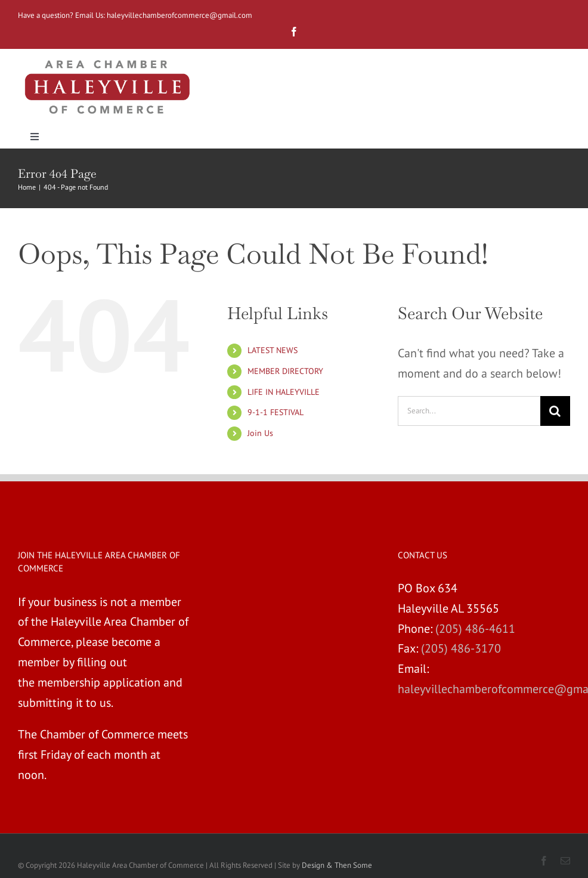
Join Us (260, 433)
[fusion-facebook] (294, 32)
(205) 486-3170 (461, 648)
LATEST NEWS (273, 350)
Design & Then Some (337, 865)
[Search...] (469, 411)
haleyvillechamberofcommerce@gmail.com (180, 15)
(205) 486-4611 (475, 629)
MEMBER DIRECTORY (285, 371)
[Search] (555, 411)
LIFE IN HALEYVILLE (284, 392)
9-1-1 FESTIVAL (276, 412)
